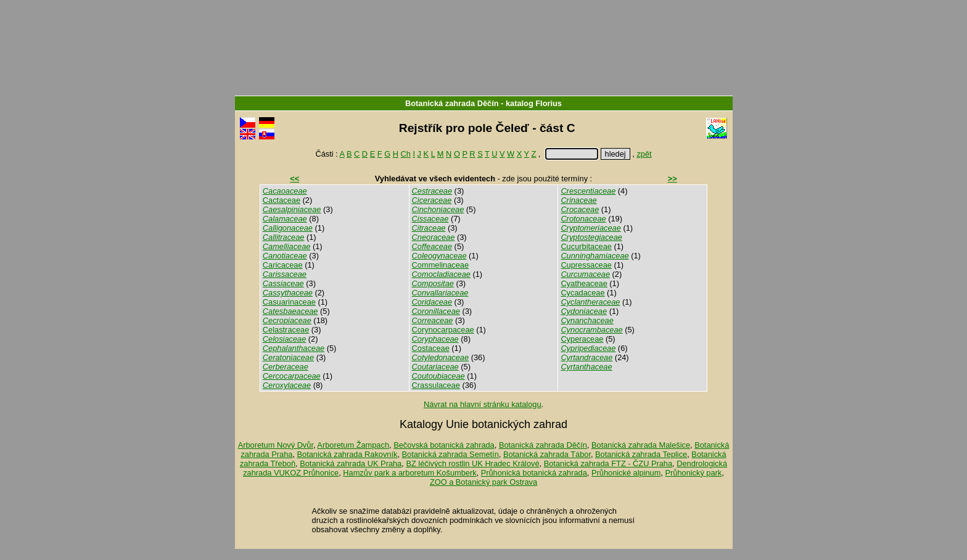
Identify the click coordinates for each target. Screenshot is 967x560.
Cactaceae (282, 200)
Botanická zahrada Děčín (452, 103)
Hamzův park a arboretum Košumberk (409, 473)
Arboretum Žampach (353, 445)
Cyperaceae (582, 339)
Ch (406, 154)
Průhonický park (694, 473)
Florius (549, 103)
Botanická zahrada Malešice (641, 445)
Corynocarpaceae (443, 330)
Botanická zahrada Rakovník (348, 454)
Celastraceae (286, 330)
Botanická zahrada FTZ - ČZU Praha (608, 463)
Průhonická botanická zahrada (534, 473)
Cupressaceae (586, 265)
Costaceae (431, 348)
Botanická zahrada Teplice (641, 454)
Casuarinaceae (289, 302)
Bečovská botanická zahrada (444, 445)
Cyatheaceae (584, 283)
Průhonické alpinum (626, 473)
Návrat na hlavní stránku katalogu (483, 404)
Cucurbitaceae (586, 246)
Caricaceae (283, 265)
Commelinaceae (440, 265)
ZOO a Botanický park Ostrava (483, 482)
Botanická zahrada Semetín (451, 454)
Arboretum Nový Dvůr (276, 445)
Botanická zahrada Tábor (547, 454)
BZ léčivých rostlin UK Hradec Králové (472, 463)
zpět (644, 154)
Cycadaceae (582, 293)
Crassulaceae (436, 385)
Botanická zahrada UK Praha (351, 463)
